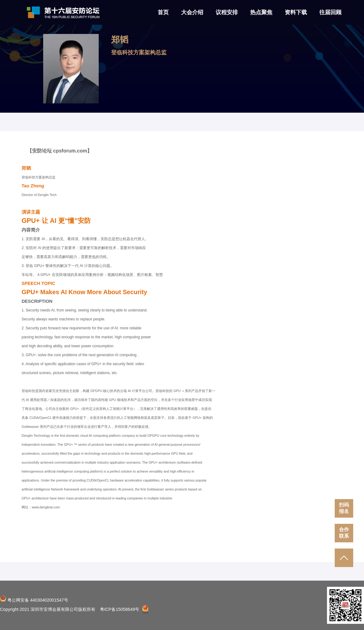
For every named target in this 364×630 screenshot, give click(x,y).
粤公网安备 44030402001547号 (34, 600)
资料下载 (296, 12)
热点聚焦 (261, 12)
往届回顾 (330, 12)
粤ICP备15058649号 (120, 609)
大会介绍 (192, 12)
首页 (163, 12)
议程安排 (227, 12)
